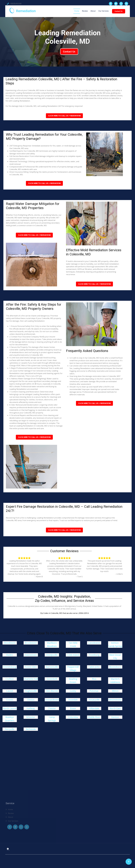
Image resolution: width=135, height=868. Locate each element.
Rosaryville (94, 700)
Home (76, 11)
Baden (10, 655)
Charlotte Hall (31, 679)
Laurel (10, 691)
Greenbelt (52, 679)
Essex (73, 708)
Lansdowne (94, 643)
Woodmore (10, 643)
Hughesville (31, 691)
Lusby (73, 691)
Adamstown (31, 655)
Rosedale (73, 700)
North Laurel (10, 708)
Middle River (94, 717)
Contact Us (118, 11)
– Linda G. (119, 574)
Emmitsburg (10, 667)
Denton (115, 717)
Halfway (31, 708)
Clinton (31, 700)
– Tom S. (79, 577)
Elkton (115, 691)
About (92, 11)
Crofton (10, 679)
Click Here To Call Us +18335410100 (64, 116)
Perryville (10, 729)
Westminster (115, 700)
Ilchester (31, 717)
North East (115, 708)
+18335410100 (14, 4)
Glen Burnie (52, 691)
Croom (10, 700)
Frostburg (94, 655)
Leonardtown (52, 700)
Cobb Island (73, 655)
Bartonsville (52, 667)
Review (84, 11)
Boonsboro (115, 667)
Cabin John (94, 667)
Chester (52, 708)
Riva (94, 679)
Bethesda (31, 729)
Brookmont (31, 643)
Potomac (94, 691)
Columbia (73, 717)
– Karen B (39, 577)
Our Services (103, 11)
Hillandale (94, 708)
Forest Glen (31, 667)
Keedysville (52, 655)
